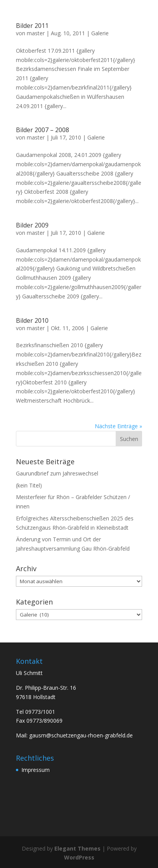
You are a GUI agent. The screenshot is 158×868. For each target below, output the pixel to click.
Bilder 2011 (32, 26)
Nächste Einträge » (118, 426)
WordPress (79, 857)
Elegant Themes (77, 848)
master (36, 33)
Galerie (100, 33)
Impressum (36, 770)
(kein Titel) (29, 485)
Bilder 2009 (32, 225)
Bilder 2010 (32, 320)
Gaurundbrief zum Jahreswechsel (57, 473)
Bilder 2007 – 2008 (43, 130)
